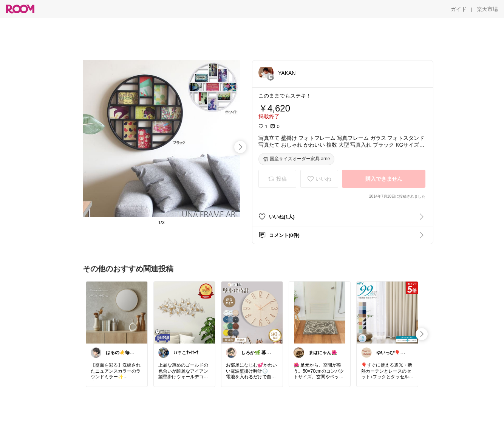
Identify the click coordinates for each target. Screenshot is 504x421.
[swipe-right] (240, 147)
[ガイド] (459, 9)
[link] (117, 312)
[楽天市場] (487, 9)
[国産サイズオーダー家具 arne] (296, 159)
